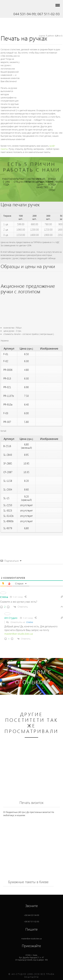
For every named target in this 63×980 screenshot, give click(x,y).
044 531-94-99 (25, 14)
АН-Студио (11, 618)
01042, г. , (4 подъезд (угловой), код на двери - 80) (31, 955)
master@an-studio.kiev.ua (19, 634)
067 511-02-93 (48, 14)
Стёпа (30, 622)
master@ (32, 936)
